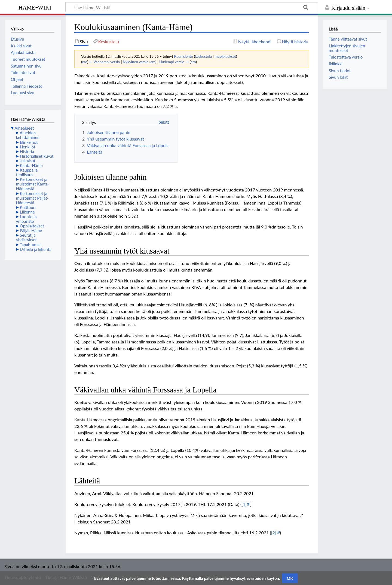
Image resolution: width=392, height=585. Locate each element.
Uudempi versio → (174, 62)
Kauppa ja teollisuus (27, 172)
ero (85, 62)
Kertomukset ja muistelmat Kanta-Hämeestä (33, 184)
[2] (274, 533)
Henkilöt (28, 147)
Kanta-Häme (31, 165)
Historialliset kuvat (37, 156)
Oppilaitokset (32, 226)
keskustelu (203, 56)
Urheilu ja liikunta (36, 249)
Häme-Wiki (35, 7)
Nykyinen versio (136, 62)
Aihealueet (24, 128)
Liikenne (27, 212)
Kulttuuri (28, 207)
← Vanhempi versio (105, 62)
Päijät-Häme (31, 230)
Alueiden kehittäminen (28, 135)
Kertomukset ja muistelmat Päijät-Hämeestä (32, 198)
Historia (27, 151)
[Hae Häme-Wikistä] (192, 7)
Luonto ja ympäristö (26, 219)
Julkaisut (27, 161)
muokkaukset (226, 56)
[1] (244, 504)
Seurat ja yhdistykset (26, 237)
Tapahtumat (30, 245)
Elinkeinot (29, 142)
